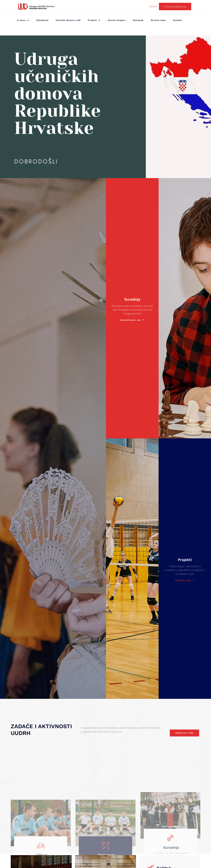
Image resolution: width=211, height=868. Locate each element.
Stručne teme (159, 20)
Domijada (141, 20)
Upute (153, 6)
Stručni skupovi (115, 20)
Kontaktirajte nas (132, 320)
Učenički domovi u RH (67, 20)
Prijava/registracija (175, 7)
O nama (22, 20)
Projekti (96, 20)
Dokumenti (43, 20)
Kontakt (182, 20)
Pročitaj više (185, 581)
